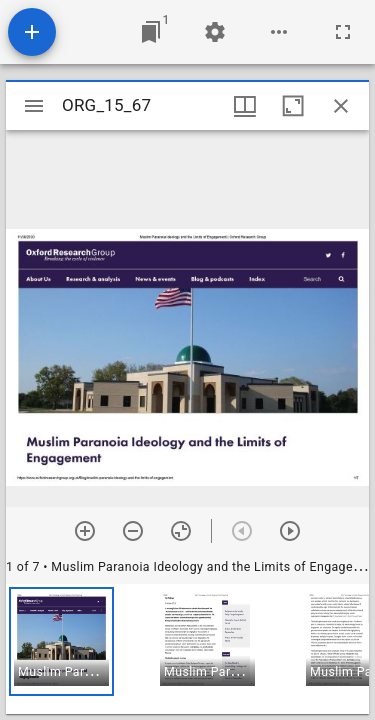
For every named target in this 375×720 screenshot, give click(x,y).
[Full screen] (343, 32)
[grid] (187, 649)
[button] (61, 641)
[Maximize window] (293, 106)
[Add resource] (32, 32)
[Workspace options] (279, 32)
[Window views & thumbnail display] (245, 106)
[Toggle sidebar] (34, 106)
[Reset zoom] (181, 531)
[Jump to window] (151, 32)
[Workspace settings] (215, 32)
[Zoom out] (133, 531)
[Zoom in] (85, 531)
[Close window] (341, 106)
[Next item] (290, 531)
